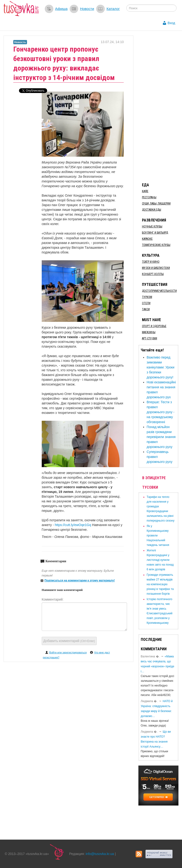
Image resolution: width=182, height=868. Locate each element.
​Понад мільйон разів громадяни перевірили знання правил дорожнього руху (161, 437)
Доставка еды (152, 210)
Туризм (147, 297)
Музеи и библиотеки (156, 268)
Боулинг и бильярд (155, 233)
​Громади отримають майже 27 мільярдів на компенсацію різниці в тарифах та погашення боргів (160, 584)
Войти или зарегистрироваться (68, 652)
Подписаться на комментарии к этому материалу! (80, 580)
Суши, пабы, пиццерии (156, 204)
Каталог (113, 9)
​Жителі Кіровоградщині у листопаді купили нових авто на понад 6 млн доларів (160, 560)
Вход (171, 23)
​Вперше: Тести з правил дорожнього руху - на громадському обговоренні (161, 412)
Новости (87, 9)
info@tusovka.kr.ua (100, 854)
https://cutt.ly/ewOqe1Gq (73, 525)
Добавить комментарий (69, 641)
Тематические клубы (156, 245)
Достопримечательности (159, 291)
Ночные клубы (152, 226)
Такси (146, 309)
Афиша (61, 9)
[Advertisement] (160, 106)
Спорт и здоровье (154, 326)
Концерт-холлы (153, 274)
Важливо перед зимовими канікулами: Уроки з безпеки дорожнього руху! (161, 367)
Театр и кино (151, 262)
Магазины (149, 332)
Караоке (147, 239)
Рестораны (149, 197)
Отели (146, 303)
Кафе (145, 191)
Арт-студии (150, 338)
